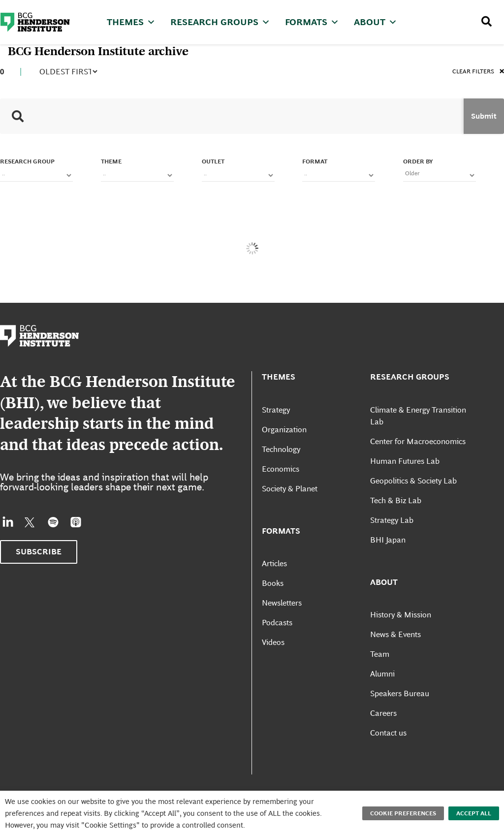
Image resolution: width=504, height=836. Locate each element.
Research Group (27, 161)
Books (273, 583)
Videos (273, 642)
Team (380, 654)
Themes (131, 22)
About (376, 22)
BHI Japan (388, 540)
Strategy (276, 410)
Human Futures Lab (405, 461)
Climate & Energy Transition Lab (418, 416)
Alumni (382, 674)
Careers (383, 713)
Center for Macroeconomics (418, 441)
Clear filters (478, 72)
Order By (418, 161)
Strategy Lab (392, 520)
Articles (274, 563)
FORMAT (315, 161)
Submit (484, 116)
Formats (312, 22)
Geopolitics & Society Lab (413, 481)
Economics (281, 469)
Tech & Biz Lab (396, 500)
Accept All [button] (474, 813)
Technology (281, 449)
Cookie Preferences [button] (403, 813)
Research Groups (220, 22)
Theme (111, 161)
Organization (284, 430)
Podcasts (277, 623)
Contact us (388, 733)
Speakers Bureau (400, 693)
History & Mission (401, 615)
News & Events (395, 634)
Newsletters (282, 603)
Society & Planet (290, 489)
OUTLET (213, 161)
